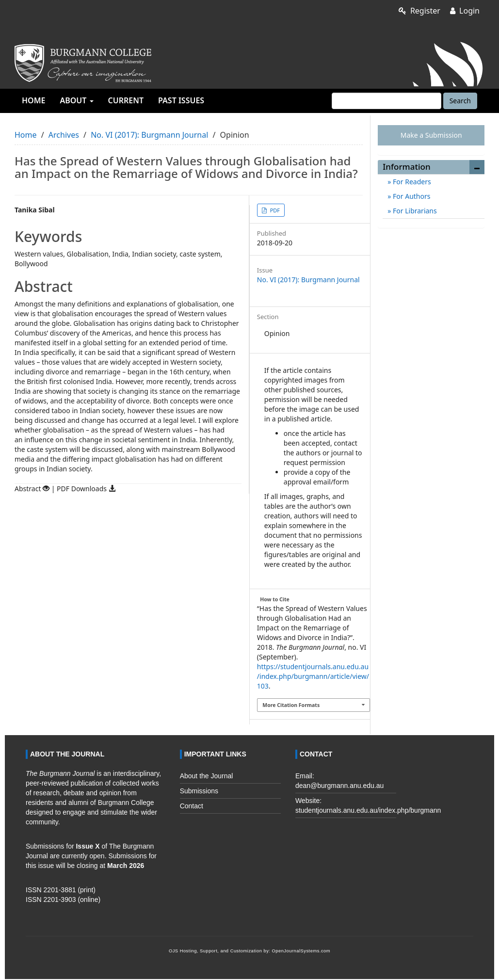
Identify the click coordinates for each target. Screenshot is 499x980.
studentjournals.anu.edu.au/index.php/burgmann (368, 810)
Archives (64, 135)
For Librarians (414, 211)
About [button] (76, 100)
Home (33, 100)
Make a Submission (431, 135)
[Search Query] (386, 101)
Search (460, 101)
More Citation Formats (291, 705)
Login (465, 11)
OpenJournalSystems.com (301, 951)
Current (126, 100)
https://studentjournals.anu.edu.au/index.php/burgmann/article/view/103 (313, 676)
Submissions (199, 791)
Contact (192, 806)
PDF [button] (274, 210)
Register (419, 11)
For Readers (411, 182)
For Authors (410, 196)
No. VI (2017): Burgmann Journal (149, 135)
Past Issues (181, 100)
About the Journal (207, 776)
